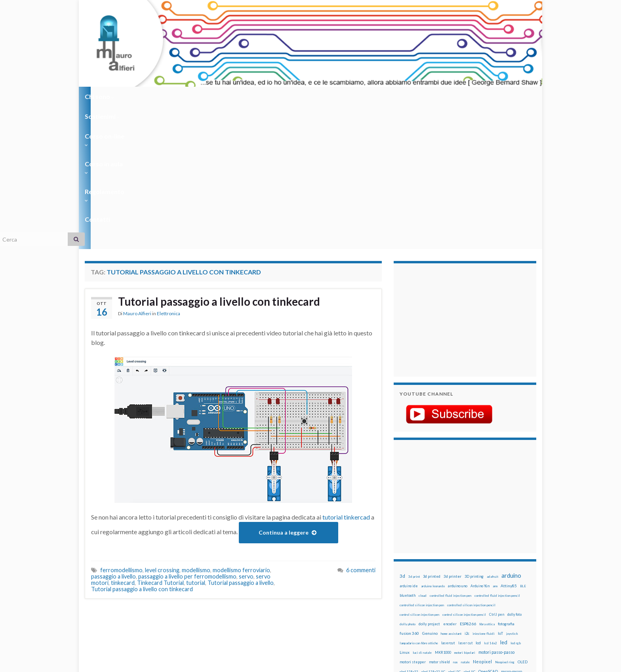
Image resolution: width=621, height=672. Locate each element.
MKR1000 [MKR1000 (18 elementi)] (443, 510)
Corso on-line (196, 96)
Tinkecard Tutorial (160, 440)
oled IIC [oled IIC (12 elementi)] (470, 529)
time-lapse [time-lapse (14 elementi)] (432, 586)
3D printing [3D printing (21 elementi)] (474, 434)
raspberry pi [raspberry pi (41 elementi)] (474, 557)
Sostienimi (144, 96)
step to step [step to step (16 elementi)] (410, 586)
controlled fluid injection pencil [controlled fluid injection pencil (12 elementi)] (497, 453)
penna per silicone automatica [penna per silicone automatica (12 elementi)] (420, 548)
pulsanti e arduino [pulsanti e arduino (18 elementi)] (414, 557)
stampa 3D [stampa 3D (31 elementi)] (468, 576)
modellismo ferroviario (241, 427)
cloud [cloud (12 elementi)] (423, 453)
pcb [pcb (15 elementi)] (402, 538)
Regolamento (307, 96)
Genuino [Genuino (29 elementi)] (430, 491)
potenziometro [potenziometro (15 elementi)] (456, 548)
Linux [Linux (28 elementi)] (405, 510)
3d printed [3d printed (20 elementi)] (432, 434)
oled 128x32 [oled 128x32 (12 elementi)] (409, 529)
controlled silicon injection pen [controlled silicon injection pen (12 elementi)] (422, 463)
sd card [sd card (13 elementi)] (484, 567)
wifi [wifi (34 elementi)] (518, 586)
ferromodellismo (121, 427)
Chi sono (100, 96)
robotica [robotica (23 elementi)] (451, 567)
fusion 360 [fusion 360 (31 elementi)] (409, 491)
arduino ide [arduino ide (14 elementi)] (409, 444)
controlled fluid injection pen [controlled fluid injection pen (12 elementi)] (451, 453)
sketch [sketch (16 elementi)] (405, 576)
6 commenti (361, 427)
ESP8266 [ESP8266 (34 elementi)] (468, 481)
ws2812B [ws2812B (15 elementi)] (423, 595)
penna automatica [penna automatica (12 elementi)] (420, 539)
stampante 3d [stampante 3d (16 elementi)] (492, 576)
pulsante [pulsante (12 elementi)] (476, 548)
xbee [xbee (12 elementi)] (437, 596)
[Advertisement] (449, 176)
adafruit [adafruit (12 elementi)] (492, 434)
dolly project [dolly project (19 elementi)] (429, 481)
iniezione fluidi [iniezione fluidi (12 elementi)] (484, 491)
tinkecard (123, 440)
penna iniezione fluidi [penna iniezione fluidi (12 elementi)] (451, 539)
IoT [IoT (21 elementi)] (500, 491)
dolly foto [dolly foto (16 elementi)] (514, 472)
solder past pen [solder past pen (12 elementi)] (444, 577)
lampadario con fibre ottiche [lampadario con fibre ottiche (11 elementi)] (419, 501)
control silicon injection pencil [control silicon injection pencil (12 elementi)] (464, 472)
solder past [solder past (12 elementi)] (422, 577)
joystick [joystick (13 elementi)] (512, 491)
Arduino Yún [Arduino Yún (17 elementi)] (480, 443)
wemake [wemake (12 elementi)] (490, 586)
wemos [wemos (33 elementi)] (505, 586)
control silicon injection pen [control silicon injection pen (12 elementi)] (419, 472)
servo (246, 434)
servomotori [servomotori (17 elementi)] (518, 567)
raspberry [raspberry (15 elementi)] (450, 557)
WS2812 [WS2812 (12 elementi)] (406, 596)
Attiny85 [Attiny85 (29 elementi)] (509, 443)
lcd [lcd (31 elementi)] (478, 500)
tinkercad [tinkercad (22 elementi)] (473, 586)
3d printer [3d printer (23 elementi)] (452, 434)
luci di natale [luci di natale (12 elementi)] (422, 510)
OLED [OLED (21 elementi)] (523, 519)
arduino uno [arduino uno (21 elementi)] (458, 443)
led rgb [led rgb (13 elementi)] (516, 501)
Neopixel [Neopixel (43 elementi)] (482, 519)
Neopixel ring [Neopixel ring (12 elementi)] (505, 520)
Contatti (354, 96)
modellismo (196, 427)
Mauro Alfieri (137, 172)
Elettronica (169, 172)
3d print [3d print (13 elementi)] (414, 434)
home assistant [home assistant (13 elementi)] (451, 491)
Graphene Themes (151, 662)
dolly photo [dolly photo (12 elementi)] (408, 482)
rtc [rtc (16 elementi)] (473, 567)
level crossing (162, 427)
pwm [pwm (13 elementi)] (435, 558)
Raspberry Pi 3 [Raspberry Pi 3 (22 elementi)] (503, 557)
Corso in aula (252, 96)
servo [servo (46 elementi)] (499, 566)
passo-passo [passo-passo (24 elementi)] (511, 529)
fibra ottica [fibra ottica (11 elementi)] (487, 482)
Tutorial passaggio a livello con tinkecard (227, 160)
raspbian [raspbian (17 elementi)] (407, 567)
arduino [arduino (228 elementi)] (511, 433)
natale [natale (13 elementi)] (465, 520)
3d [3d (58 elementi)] (402, 433)
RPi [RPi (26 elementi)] (465, 567)
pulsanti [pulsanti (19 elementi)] (492, 548)
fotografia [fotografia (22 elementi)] (506, 481)
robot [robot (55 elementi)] (436, 566)
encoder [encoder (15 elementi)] (450, 481)
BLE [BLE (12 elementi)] (523, 444)
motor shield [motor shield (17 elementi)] (439, 519)
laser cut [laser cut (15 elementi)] (465, 500)
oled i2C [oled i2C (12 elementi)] (454, 529)
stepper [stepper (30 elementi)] (513, 576)
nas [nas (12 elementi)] (455, 520)
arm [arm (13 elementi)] (495, 444)
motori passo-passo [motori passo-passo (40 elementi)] (496, 509)
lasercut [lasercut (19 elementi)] (448, 500)
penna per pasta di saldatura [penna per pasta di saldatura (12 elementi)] (489, 539)
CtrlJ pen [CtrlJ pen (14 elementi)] (497, 472)
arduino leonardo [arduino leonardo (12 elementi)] (433, 444)
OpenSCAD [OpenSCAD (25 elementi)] (488, 529)
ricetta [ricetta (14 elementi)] (422, 567)
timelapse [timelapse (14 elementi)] (453, 586)
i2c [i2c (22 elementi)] (467, 491)
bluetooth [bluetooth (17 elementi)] (408, 453)
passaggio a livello (113, 434)
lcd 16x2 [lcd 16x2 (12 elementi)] (491, 501)
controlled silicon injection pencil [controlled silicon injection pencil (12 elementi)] (471, 463)
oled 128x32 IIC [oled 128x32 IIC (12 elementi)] (433, 529)
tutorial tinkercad (346, 374)
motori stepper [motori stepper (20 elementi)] (413, 519)
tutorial (196, 440)
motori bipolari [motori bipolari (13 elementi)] (465, 510)
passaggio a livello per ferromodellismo (187, 434)
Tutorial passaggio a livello (241, 440)
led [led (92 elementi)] (504, 500)
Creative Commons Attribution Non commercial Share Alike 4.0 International (373, 635)
